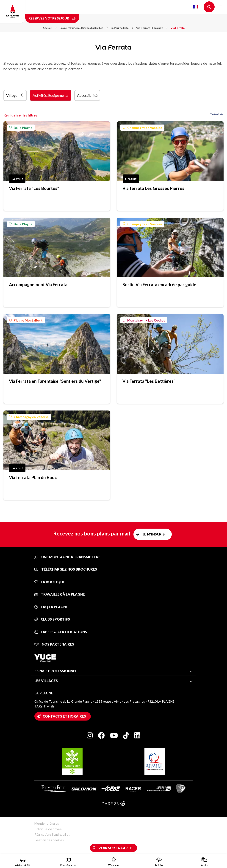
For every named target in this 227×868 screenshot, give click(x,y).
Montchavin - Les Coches (144, 320)
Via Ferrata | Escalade (152, 28)
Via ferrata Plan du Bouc (33, 477)
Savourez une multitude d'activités (84, 28)
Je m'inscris (154, 534)
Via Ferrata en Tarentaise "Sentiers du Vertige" (55, 381)
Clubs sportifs (52, 619)
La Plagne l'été (122, 28)
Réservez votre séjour (52, 18)
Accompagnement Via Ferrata (38, 284)
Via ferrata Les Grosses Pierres (153, 188)
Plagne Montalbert (26, 320)
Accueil (50, 28)
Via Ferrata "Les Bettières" (149, 381)
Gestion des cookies (49, 840)
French (196, 7)
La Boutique (50, 582)
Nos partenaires (54, 644)
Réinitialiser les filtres (20, 115)
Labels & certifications (61, 632)
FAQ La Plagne (51, 607)
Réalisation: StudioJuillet (52, 834)
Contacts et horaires (64, 716)
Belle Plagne (21, 128)
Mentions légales (47, 823)
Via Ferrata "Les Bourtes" (34, 188)
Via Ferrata (178, 28)
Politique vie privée (48, 829)
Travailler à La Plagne (60, 594)
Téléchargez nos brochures (66, 569)
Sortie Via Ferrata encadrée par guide (159, 284)
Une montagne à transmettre (67, 557)
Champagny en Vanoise (142, 128)
